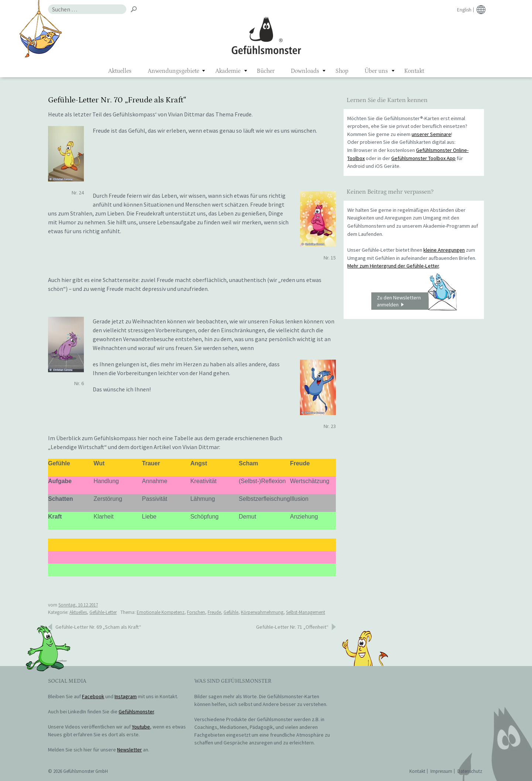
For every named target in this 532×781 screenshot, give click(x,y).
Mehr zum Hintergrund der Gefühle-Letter (393, 266)
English (464, 10)
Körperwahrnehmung (262, 612)
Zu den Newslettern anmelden (417, 301)
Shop (342, 71)
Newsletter (129, 750)
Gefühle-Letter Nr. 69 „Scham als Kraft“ (98, 627)
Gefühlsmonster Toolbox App (423, 158)
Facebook (93, 696)
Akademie (228, 71)
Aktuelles (120, 71)
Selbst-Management (306, 612)
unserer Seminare (431, 134)
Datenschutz (470, 771)
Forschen (196, 612)
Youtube (141, 727)
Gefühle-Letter (103, 612)
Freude (214, 612)
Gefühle (231, 612)
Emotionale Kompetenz (161, 612)
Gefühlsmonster (266, 35)
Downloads (305, 71)
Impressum (441, 771)
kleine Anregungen (444, 250)
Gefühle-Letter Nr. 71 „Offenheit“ (292, 627)
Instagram (126, 696)
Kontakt (414, 71)
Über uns (376, 71)
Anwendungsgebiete (173, 71)
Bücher (266, 71)
